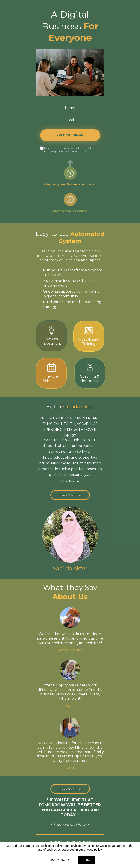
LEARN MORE (60, 860)
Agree (87, 860)
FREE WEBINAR (70, 135)
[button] (70, 495)
